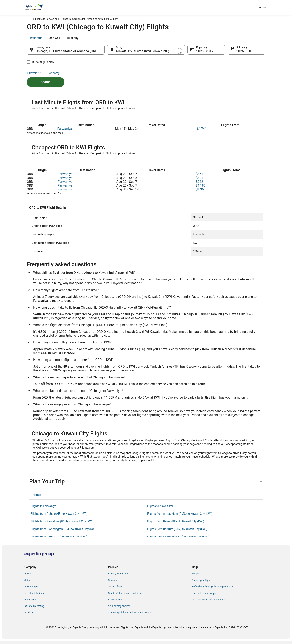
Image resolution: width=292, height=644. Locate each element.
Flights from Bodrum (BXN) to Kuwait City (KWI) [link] (177, 532)
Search (46, 77)
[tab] (36, 40)
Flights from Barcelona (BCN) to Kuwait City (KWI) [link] (62, 524)
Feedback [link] (30, 615)
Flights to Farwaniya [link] (77, 20)
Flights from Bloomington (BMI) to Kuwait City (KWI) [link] (64, 532)
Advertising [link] (30, 602)
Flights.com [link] (31, 20)
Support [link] (196, 577)
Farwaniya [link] (57, 20)
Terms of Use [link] (115, 589)
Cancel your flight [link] (201, 583)
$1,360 (201, 192)
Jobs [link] (27, 583)
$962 (200, 185)
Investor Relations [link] (34, 596)
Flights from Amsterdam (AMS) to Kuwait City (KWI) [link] (180, 517)
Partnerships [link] (31, 589)
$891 (200, 181)
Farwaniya (65, 132)
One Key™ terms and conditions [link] (125, 596)
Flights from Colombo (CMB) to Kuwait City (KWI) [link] (178, 540)
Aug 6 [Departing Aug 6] (200, 53)
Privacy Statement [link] (118, 577)
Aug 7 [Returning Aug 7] (241, 53)
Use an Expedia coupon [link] (205, 596)
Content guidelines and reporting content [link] (130, 615)
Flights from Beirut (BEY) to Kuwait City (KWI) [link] (176, 524)
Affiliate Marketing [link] (34, 609)
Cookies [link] (112, 583)
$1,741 (202, 132)
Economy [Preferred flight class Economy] (252, 40)
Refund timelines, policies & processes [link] (213, 589)
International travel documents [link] (208, 602)
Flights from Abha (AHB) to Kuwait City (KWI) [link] (59, 517)
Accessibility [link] (115, 602)
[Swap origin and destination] (107, 52)
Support (263, 7)
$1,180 (201, 188)
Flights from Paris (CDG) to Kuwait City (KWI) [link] (59, 540)
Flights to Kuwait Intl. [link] (160, 509)
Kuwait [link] (44, 20)
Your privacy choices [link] (119, 609)
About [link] (28, 577)
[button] (146, 484)
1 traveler (231, 40)
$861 (200, 177)
